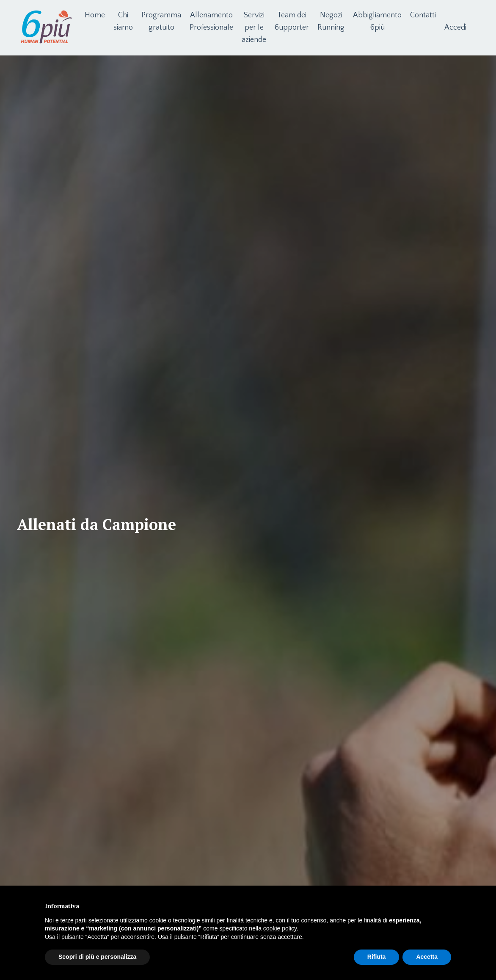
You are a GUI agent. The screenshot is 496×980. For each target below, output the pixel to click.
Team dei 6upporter (292, 21)
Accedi (455, 28)
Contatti (423, 15)
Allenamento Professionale (211, 21)
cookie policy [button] (280, 928)
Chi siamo (123, 21)
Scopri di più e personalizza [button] (97, 957)
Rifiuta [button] (377, 957)
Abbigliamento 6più (377, 21)
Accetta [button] (427, 957)
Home (95, 15)
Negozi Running (331, 21)
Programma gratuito (161, 21)
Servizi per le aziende (254, 28)
